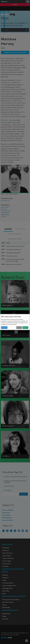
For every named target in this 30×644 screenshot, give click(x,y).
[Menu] (28, 2)
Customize (4, 328)
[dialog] (15, 322)
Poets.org (4, 2)
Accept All (25, 328)
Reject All (19, 328)
